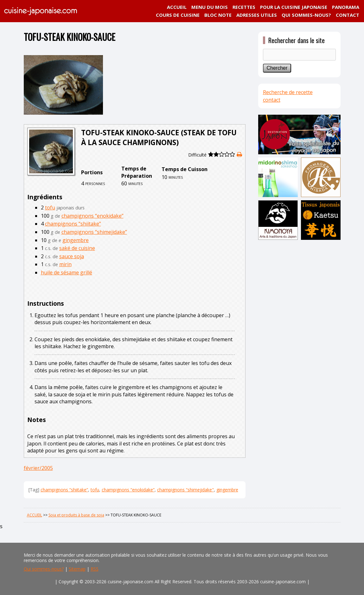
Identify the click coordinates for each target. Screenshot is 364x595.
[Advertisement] (299, 341)
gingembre (76, 240)
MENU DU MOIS (210, 7)
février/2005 (38, 468)
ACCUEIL (177, 7)
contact (272, 100)
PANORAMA (346, 7)
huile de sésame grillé (67, 272)
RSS (95, 569)
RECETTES (244, 7)
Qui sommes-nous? (44, 569)
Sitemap (77, 569)
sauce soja (72, 256)
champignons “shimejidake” (94, 232)
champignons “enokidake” (93, 216)
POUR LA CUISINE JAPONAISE (294, 7)
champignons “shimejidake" (185, 490)
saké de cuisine (77, 248)
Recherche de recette (288, 92)
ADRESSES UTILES (257, 15)
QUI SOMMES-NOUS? (306, 15)
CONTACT (348, 15)
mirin (65, 264)
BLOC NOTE (218, 15)
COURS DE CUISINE (178, 15)
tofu (50, 208)
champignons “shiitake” (73, 224)
